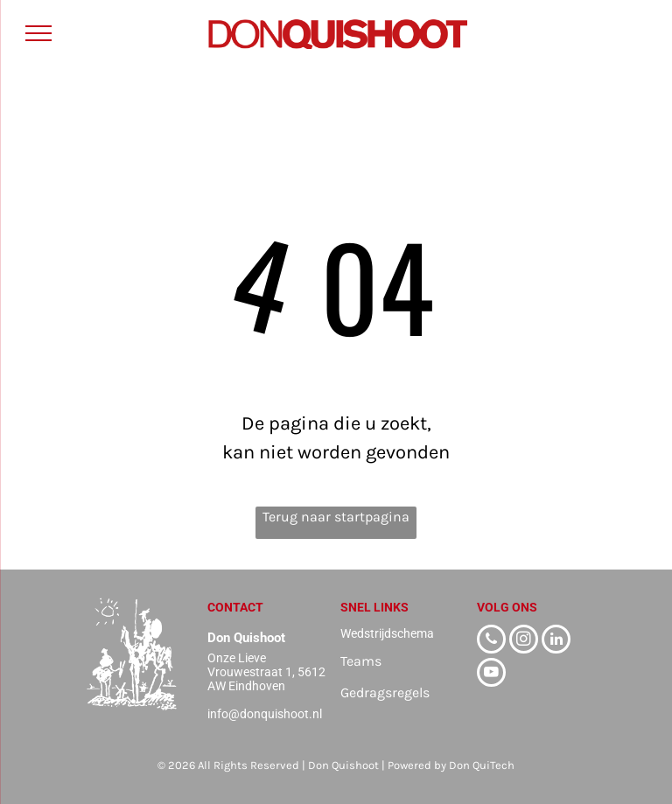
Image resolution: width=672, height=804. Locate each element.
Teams (361, 661)
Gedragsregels (385, 692)
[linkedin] (556, 641)
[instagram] (524, 641)
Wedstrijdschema (387, 633)
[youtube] (491, 675)
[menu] (38, 33)
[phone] (491, 641)
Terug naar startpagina (336, 517)
